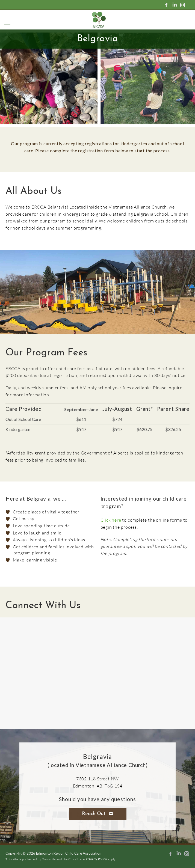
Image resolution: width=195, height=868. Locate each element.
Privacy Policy (96, 859)
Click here (111, 520)
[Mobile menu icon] (6, 23)
